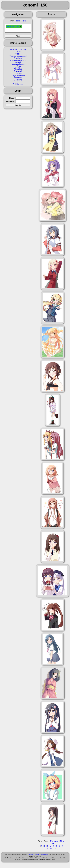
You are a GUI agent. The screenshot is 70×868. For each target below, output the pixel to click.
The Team (44, 854)
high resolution (19, 76)
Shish (37, 854)
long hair (19, 69)
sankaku (19, 78)
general (19, 71)
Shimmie (31, 854)
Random (54, 841)
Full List (16, 84)
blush (19, 67)
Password (10, 102)
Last (52, 844)
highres (19, 58)
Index (18, 21)
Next (24, 21)
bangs (19, 63)
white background (19, 60)
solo (19, 54)
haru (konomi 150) (19, 50)
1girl (19, 52)
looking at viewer (19, 65)
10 (51, 849)
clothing (19, 80)
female (19, 73)
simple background (19, 56)
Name (12, 98)
